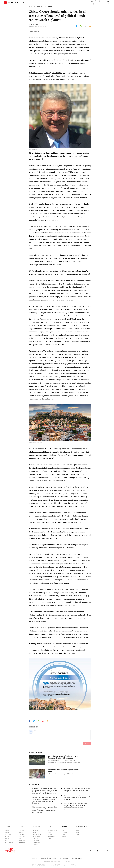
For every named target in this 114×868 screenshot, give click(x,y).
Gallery (64, 834)
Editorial (36, 830)
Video (63, 830)
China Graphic (9, 842)
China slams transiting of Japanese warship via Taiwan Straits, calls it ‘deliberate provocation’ (77, 798)
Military (7, 836)
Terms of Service (77, 858)
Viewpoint (36, 840)
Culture (50, 834)
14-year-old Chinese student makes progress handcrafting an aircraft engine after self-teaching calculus (77, 790)
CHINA (7, 826)
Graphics (64, 832)
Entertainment (51, 836)
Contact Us (53, 858)
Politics (7, 830)
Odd (6, 840)
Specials (64, 836)
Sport (78, 834)
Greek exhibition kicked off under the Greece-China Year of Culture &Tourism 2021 (63, 757)
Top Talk (36, 838)
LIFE (49, 826)
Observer (36, 832)
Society (7, 832)
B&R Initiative (23, 840)
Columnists (37, 842)
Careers (43, 858)
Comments (22, 836)
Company (22, 838)
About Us (35, 858)
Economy (22, 834)
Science (7, 838)
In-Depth (79, 830)
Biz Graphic (22, 842)
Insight (21, 832)
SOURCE (22, 826)
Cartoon (36, 844)
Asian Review (37, 836)
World (78, 832)
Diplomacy (8, 834)
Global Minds (37, 834)
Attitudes (50, 832)
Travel (49, 838)
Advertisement (64, 858)
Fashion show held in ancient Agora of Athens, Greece (63, 771)
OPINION (37, 826)
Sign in (108, 3)
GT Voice (22, 830)
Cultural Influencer (53, 830)
